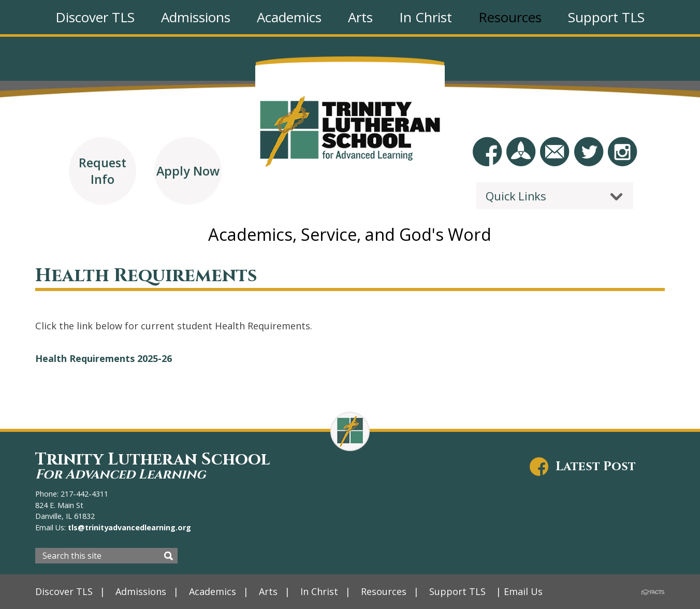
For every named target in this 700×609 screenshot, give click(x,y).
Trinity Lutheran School (153, 466)
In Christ (319, 591)
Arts (268, 591)
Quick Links (516, 196)
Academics (213, 591)
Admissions (141, 591)
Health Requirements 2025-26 (104, 358)
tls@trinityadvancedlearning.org (128, 527)
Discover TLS (64, 591)
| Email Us (520, 591)
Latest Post (596, 467)
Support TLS (458, 591)
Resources (384, 591)
